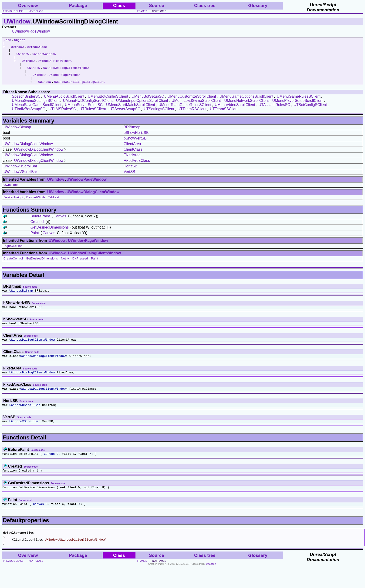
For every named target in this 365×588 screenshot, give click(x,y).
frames (142, 11)
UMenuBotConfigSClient (108, 105)
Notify (65, 267)
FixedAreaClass (137, 170)
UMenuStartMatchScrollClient (131, 114)
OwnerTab (11, 194)
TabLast (53, 206)
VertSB (129, 181)
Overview (28, 5)
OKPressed (80, 267)
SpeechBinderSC (26, 105)
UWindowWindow (44, 57)
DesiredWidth (36, 206)
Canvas (60, 225)
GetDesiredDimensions (50, 236)
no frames (159, 11)
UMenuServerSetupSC (84, 114)
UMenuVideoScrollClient (235, 114)
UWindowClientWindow (55, 66)
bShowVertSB (135, 147)
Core (7, 40)
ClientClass (133, 158)
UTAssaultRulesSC (274, 114)
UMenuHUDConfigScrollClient (88, 110)
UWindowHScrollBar (20, 175)
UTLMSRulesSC (62, 118)
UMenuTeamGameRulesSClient (185, 114)
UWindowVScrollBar (20, 181)
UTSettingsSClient (159, 118)
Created (37, 231)
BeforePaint (40, 225)
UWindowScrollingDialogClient (80, 91)
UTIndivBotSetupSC (29, 118)
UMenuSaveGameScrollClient (37, 114)
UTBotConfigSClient (310, 114)
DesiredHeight (13, 206)
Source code (30, 296)
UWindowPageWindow (31, 31)
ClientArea (132, 153)
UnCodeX (211, 585)
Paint (35, 242)
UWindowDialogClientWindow (66, 74)
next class (36, 11)
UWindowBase (37, 49)
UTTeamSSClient (224, 118)
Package (78, 5)
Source (157, 5)
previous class (13, 11)
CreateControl (13, 267)
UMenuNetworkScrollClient (246, 110)
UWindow (17, 21)
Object (20, 40)
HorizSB (130, 175)
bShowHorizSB (136, 142)
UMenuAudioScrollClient (64, 105)
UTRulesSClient (93, 118)
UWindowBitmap (17, 136)
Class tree (205, 5)
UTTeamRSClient (192, 118)
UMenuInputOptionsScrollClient (142, 110)
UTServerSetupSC (125, 118)
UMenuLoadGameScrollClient (196, 110)
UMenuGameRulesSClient (299, 105)
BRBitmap (132, 136)
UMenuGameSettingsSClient (36, 110)
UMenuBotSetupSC (148, 105)
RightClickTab (13, 255)
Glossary (258, 5)
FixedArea (132, 164)
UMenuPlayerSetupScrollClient (298, 110)
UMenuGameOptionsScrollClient (246, 105)
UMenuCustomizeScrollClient (192, 105)
